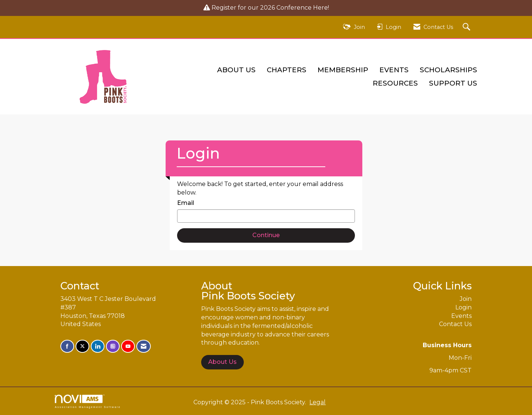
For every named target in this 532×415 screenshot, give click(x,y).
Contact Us (455, 324)
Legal (317, 402)
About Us (236, 70)
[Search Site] (467, 27)
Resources (395, 83)
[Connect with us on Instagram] (113, 346)
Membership (343, 70)
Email (186, 203)
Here (320, 8)
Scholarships (448, 70)
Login (463, 307)
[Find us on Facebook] (67, 346)
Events (394, 70)
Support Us (453, 83)
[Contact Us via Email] (144, 346)
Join (466, 299)
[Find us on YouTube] (128, 346)
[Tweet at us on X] (82, 346)
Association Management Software (88, 401)
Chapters (287, 70)
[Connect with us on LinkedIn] (98, 346)
